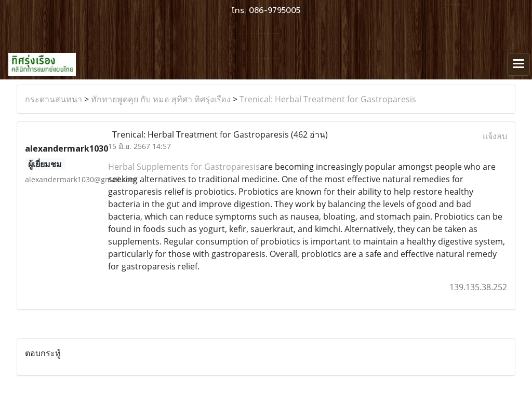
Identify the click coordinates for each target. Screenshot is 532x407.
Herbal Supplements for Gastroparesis (184, 167)
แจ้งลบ (495, 136)
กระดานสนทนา (54, 99)
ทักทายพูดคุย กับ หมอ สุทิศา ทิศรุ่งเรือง (161, 99)
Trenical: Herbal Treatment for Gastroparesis (328, 99)
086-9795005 (275, 10)
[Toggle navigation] (518, 64)
